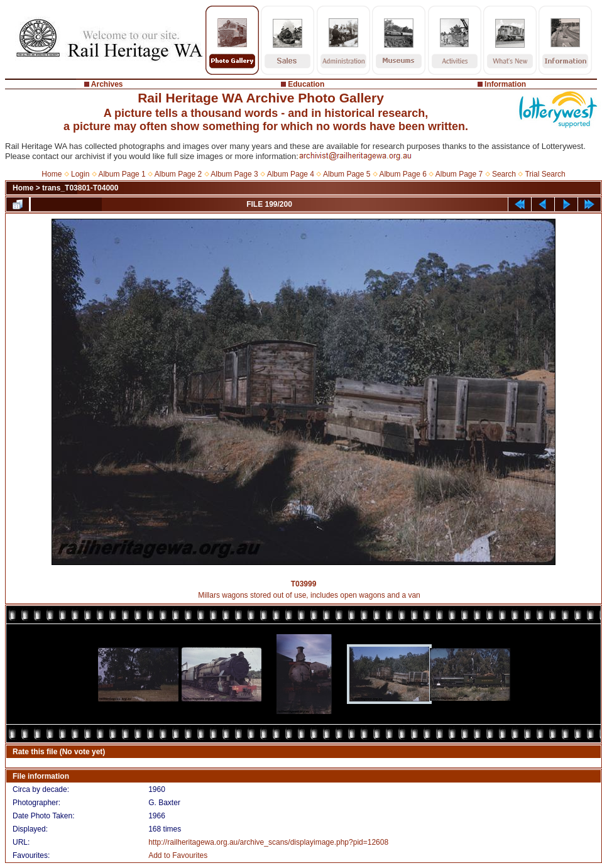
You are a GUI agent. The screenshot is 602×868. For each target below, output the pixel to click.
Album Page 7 (459, 174)
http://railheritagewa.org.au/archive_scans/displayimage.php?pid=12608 (268, 842)
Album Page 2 (178, 174)
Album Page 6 (402, 174)
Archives (107, 84)
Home (52, 174)
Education (306, 84)
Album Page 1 (122, 174)
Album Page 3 (234, 174)
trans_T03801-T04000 (80, 188)
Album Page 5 (347, 174)
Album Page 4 (291, 174)
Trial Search (545, 174)
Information (505, 84)
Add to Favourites (178, 855)
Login (80, 174)
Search (504, 174)
